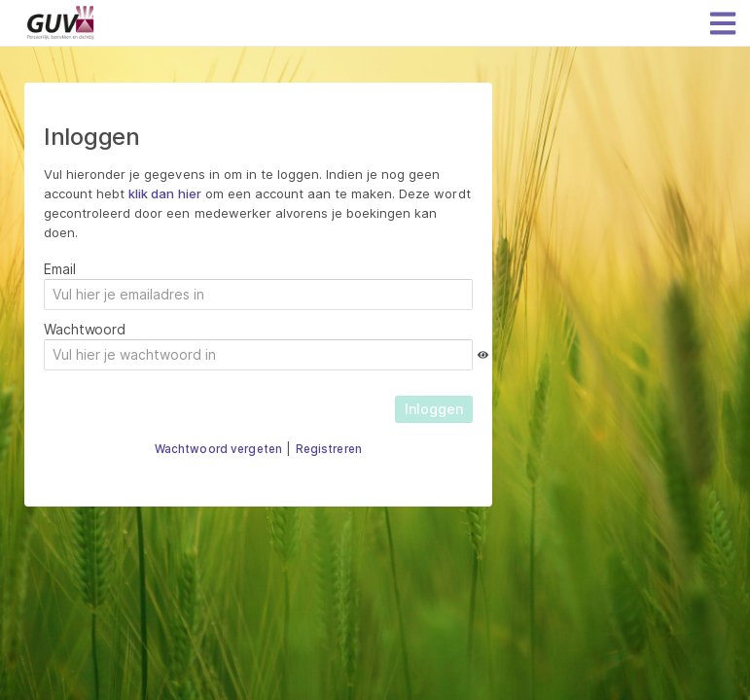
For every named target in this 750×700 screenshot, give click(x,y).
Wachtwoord (85, 329)
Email (60, 269)
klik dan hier (164, 193)
